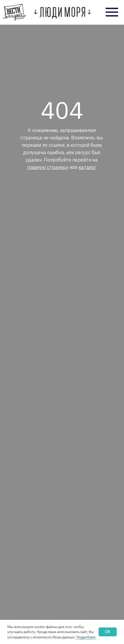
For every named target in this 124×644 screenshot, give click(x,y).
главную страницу (48, 167)
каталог (87, 167)
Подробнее (86, 637)
